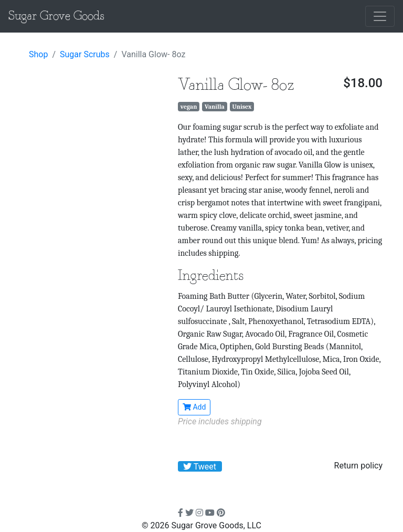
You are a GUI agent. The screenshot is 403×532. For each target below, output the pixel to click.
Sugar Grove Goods (56, 16)
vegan (189, 107)
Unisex (242, 107)
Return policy (358, 466)
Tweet (200, 467)
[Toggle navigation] (380, 16)
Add (194, 407)
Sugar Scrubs (85, 54)
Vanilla (215, 107)
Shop (38, 54)
